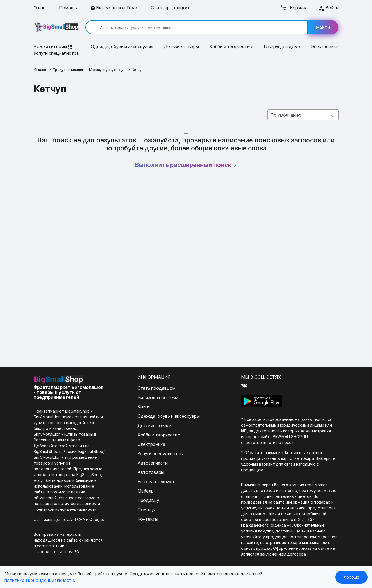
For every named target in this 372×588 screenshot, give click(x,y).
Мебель (145, 491)
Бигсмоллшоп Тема (114, 8)
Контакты (148, 519)
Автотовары (151, 472)
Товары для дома (282, 46)
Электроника (325, 46)
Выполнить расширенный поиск (186, 165)
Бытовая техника (156, 482)
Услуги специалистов (56, 53)
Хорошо (351, 577)
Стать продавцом (170, 8)
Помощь (68, 8)
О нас (40, 8)
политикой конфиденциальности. (40, 580)
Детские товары (181, 46)
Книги (143, 407)
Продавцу (148, 500)
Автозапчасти (153, 463)
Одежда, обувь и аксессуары (122, 46)
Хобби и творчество (231, 46)
